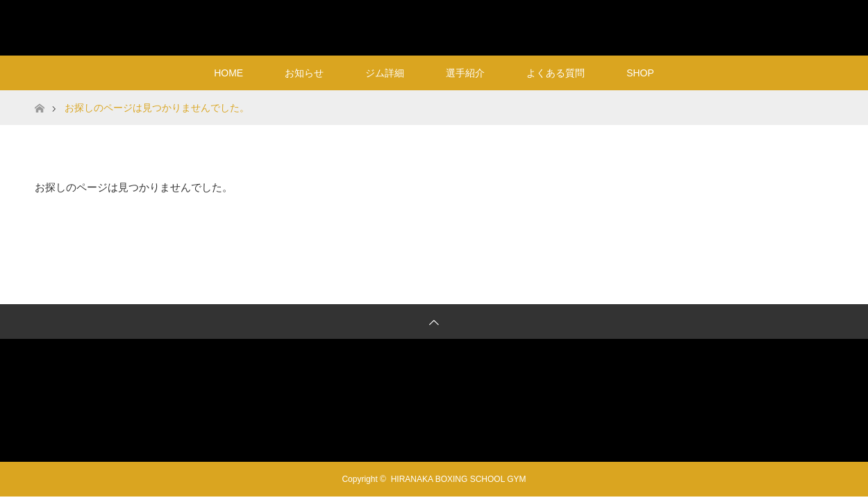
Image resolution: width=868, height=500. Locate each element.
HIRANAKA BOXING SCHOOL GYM (434, 27)
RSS (819, 25)
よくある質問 (556, 73)
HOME (228, 73)
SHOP (640, 73)
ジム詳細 (385, 73)
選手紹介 (465, 73)
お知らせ (304, 73)
